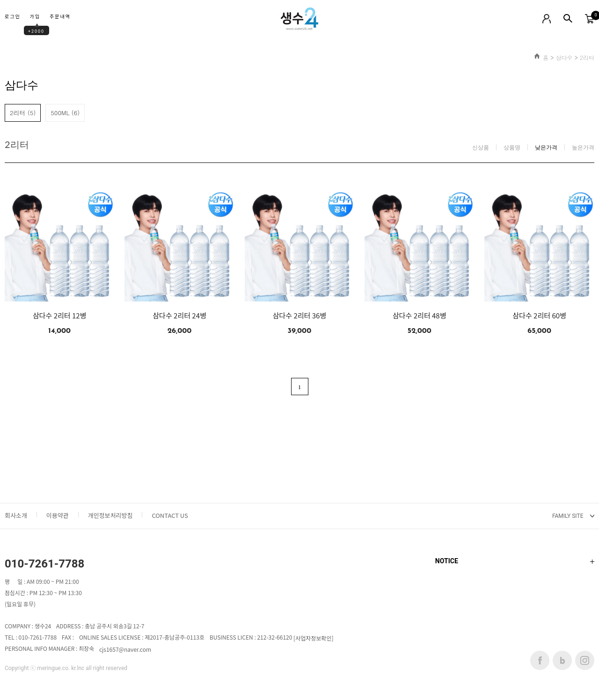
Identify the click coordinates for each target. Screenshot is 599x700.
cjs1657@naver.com (125, 650)
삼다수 (564, 57)
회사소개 (16, 515)
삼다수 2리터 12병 (60, 316)
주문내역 (60, 17)
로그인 (13, 17)
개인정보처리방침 (110, 515)
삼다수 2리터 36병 (300, 316)
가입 (35, 17)
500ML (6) (65, 113)
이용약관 (58, 515)
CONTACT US (170, 515)
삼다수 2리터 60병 (539, 316)
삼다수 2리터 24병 (179, 316)
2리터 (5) (23, 113)
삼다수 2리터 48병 (420, 316)
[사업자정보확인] (313, 638)
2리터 (587, 57)
